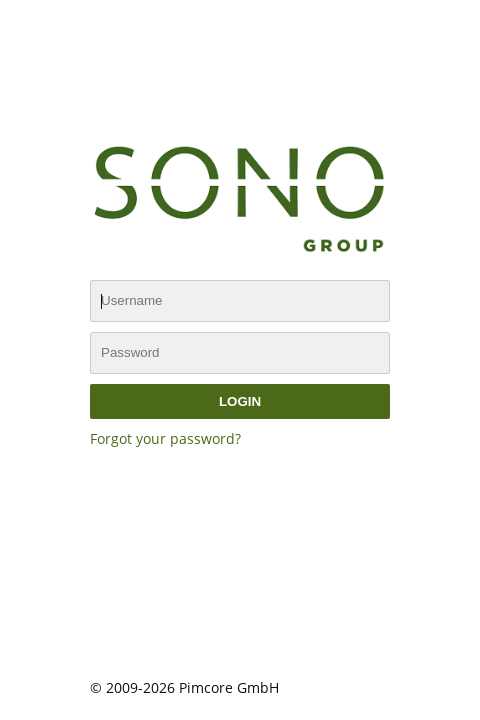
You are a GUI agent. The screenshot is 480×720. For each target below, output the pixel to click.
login (240, 401)
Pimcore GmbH (229, 687)
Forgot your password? (165, 438)
